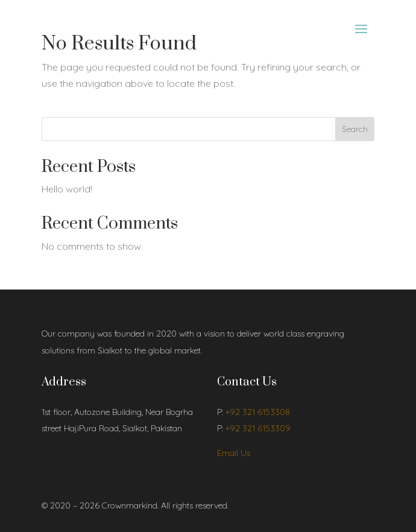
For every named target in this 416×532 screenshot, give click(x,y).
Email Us (234, 453)
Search (355, 129)
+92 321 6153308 (258, 412)
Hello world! (67, 189)
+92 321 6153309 (258, 428)
